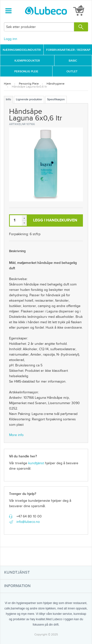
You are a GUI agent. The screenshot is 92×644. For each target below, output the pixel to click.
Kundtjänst (17, 573)
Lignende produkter (29, 99)
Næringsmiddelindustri (22, 50)
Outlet (72, 71)
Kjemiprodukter (27, 61)
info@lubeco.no (28, 522)
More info (16, 435)
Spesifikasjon (56, 99)
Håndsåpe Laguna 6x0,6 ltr (29, 87)
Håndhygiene (56, 84)
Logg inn (11, 39)
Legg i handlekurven (55, 220)
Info (8, 99)
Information (17, 586)
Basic (73, 61)
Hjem (7, 84)
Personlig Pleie (26, 71)
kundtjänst (36, 463)
